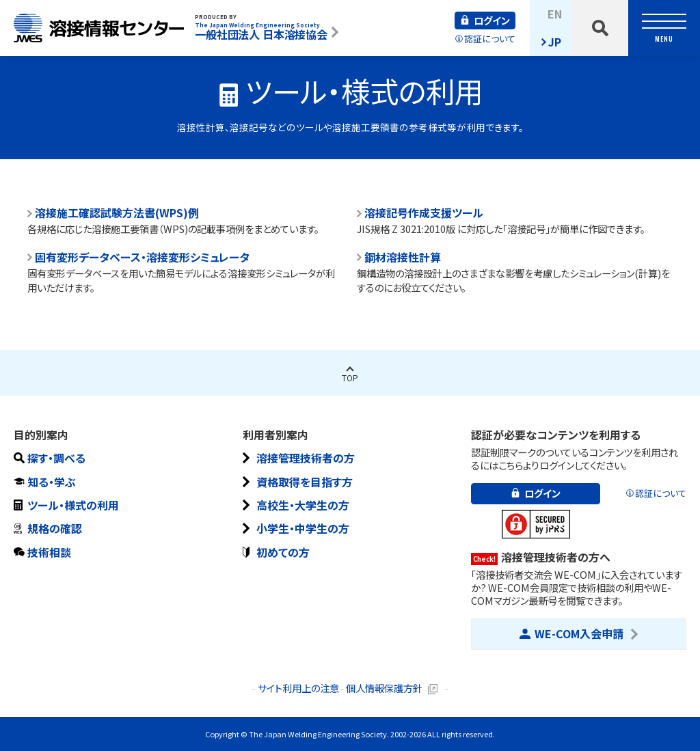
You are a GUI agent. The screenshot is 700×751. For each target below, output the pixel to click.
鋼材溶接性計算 (403, 257)
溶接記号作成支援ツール (424, 213)
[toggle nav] (664, 28)
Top (350, 378)
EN (555, 14)
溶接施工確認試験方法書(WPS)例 (117, 213)
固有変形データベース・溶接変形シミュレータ (142, 257)
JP (555, 42)
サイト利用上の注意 (298, 688)
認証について (490, 39)
